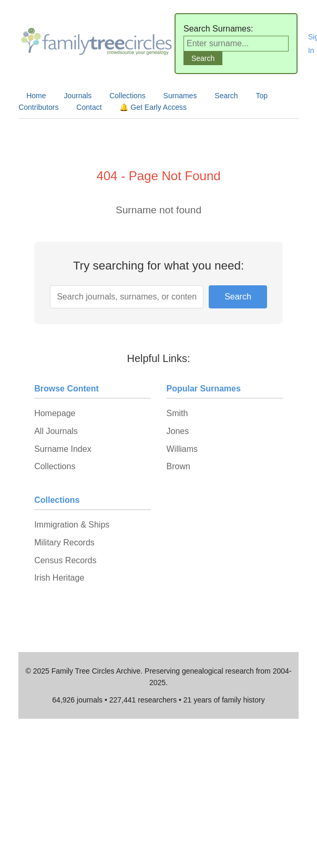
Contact (89, 107)
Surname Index (63, 449)
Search (226, 96)
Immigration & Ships (72, 525)
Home (36, 96)
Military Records (64, 542)
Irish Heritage (59, 578)
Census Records (65, 560)
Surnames (180, 96)
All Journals (56, 431)
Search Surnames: (218, 29)
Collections (127, 96)
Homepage (55, 413)
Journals (78, 96)
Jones (178, 431)
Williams (182, 449)
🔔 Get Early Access (153, 107)
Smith (177, 413)
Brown (178, 466)
